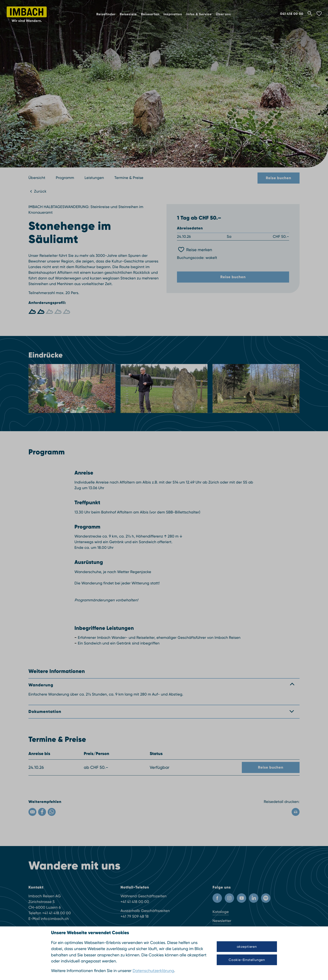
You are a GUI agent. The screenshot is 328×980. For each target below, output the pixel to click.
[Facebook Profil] (217, 898)
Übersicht (37, 178)
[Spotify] (266, 898)
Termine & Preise (129, 178)
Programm (65, 178)
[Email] (32, 812)
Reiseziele (128, 14)
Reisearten (150, 14)
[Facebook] (42, 812)
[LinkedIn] (254, 898)
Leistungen (94, 178)
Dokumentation (45, 712)
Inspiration (173, 14)
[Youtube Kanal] (242, 898)
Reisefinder (106, 14)
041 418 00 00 (292, 14)
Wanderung (41, 685)
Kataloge (221, 912)
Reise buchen (279, 178)
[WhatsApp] (52, 812)
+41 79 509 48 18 (135, 916)
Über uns (223, 14)
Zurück (40, 191)
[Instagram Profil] (229, 898)
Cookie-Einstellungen (247, 960)
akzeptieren (247, 947)
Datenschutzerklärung (153, 971)
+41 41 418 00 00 (57, 913)
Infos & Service (199, 14)
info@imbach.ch (55, 919)
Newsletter (222, 921)
